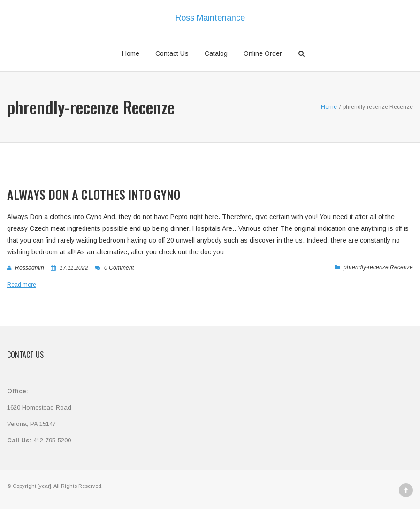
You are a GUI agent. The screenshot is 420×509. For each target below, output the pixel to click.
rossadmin (30, 268)
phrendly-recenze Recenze (378, 267)
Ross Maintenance (210, 18)
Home (131, 53)
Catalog (216, 53)
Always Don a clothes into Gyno (94, 194)
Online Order (263, 53)
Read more (22, 285)
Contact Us (172, 53)
